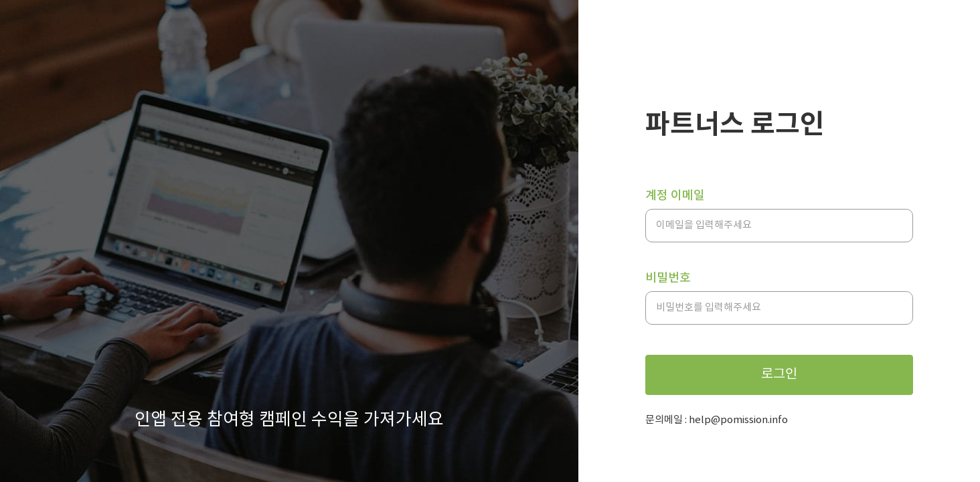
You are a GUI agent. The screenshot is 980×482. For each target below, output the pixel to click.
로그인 (779, 375)
